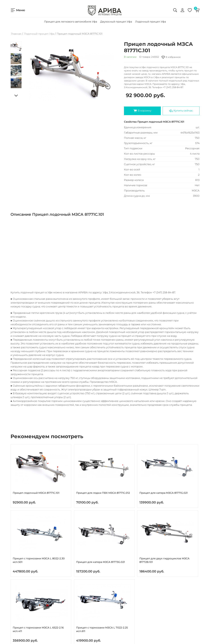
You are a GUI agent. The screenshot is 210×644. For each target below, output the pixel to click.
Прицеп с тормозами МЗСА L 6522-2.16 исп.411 (65, 529)
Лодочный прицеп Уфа (150, 18)
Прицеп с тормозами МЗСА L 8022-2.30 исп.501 (142, 474)
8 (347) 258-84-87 (83, 594)
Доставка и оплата (22, 604)
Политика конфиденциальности (155, 598)
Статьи (15, 618)
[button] (112, 70)
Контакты (16, 609)
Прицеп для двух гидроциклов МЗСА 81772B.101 (26, 529)
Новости (16, 614)
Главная (16, 31)
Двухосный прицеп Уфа (116, 18)
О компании (18, 599)
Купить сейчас (181, 107)
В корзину (142, 107)
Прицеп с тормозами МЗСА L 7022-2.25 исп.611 (104, 529)
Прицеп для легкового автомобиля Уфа (71, 18)
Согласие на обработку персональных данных (163, 605)
